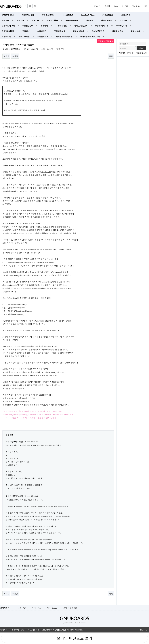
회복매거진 (42, 31)
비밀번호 (123, 48)
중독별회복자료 (72, 20)
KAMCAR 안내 (8, 15)
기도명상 (90, 20)
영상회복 (5, 20)
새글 (146, 6)
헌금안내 (123, 20)
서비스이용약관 (33, 630)
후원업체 (44, 26)
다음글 (15, 56)
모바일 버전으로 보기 (74, 638)
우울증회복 (6, 36)
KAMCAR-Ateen (88, 15)
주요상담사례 (122, 26)
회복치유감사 (78, 31)
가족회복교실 (108, 15)
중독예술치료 (60, 31)
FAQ (116, 6)
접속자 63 (136, 6)
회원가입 (97, 6)
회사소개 (4, 630)
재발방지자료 (61, 26)
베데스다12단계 (81, 26)
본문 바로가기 (0, 0)
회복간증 (35, 20)
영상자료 (20, 20)
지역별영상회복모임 (64, 36)
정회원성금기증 (98, 31)
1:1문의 (125, 6)
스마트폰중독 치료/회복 (90, 36)
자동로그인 (142, 53)
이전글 (6, 56)
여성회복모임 (68, 15)
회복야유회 (135, 31)
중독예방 (26, 31)
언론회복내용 (107, 20)
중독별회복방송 (48, 15)
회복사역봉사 (52, 20)
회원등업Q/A (28, 26)
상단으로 (144, 630)
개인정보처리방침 (17, 630)
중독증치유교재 (28, 15)
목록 (111, 56)
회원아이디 (124, 44)
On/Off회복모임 (102, 26)
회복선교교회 (43, 36)
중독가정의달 (24, 36)
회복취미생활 (118, 31)
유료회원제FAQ (8, 26)
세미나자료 (126, 15)
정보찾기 (130, 53)
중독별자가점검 (8, 31)
